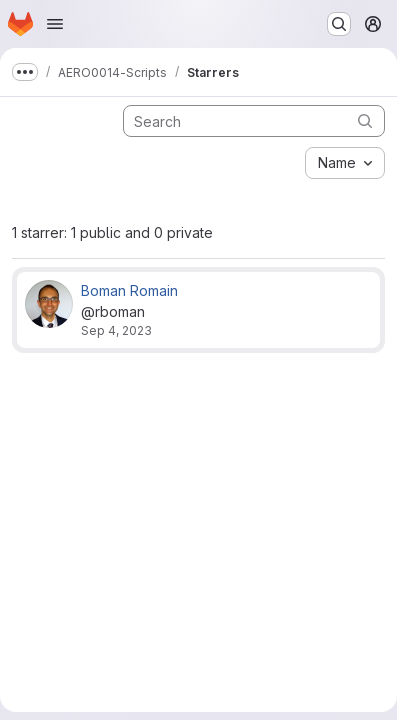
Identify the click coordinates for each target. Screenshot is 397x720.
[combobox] (345, 163)
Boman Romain (129, 290)
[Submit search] (365, 120)
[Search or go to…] (339, 24)
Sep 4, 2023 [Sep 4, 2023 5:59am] (116, 330)
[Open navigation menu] (55, 24)
